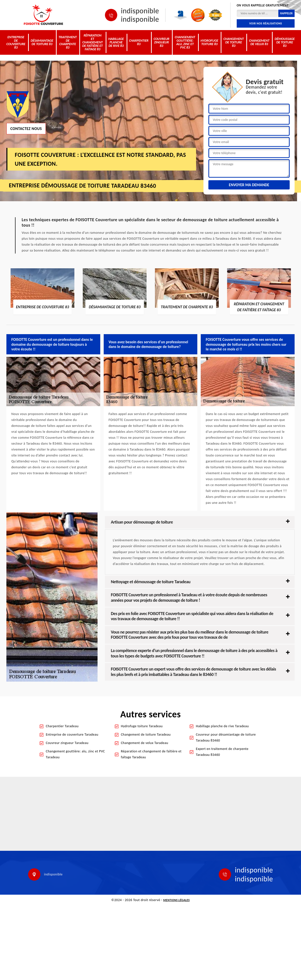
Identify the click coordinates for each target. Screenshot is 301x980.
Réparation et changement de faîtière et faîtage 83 (92, 42)
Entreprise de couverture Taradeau (72, 735)
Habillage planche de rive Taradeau (222, 726)
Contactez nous (26, 128)
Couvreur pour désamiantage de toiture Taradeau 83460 (226, 737)
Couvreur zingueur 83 (161, 42)
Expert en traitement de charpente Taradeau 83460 (222, 752)
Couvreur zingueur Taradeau (67, 743)
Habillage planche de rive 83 (116, 42)
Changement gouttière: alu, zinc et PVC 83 (185, 42)
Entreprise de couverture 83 (16, 42)
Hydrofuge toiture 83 (209, 42)
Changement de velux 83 (259, 42)
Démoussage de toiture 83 (285, 42)
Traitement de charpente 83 (68, 42)
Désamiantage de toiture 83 (42, 42)
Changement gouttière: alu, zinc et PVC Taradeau (75, 754)
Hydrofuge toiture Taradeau (142, 726)
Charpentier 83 (139, 42)
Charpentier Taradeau (62, 726)
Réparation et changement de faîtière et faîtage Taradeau (151, 754)
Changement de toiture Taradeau (146, 735)
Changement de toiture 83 (234, 42)
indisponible (140, 11)
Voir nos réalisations (266, 23)
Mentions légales (177, 900)
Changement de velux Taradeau (145, 743)
